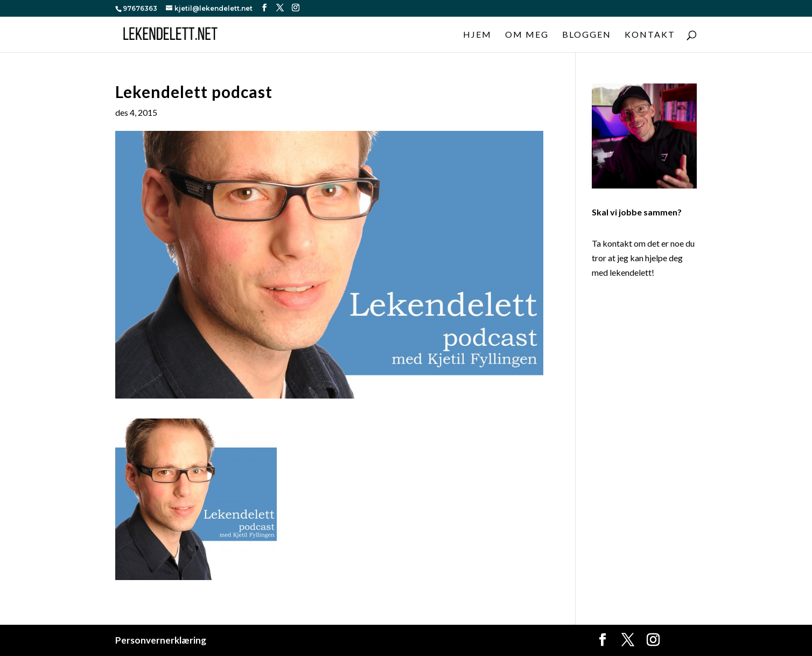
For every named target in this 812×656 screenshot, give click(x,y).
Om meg (527, 35)
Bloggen (587, 35)
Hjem (477, 35)
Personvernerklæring (161, 640)
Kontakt (650, 35)
